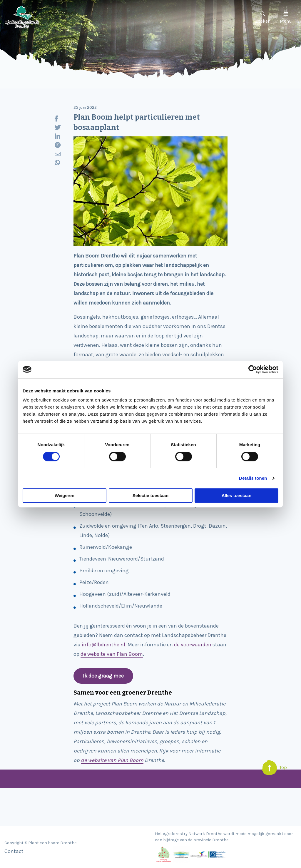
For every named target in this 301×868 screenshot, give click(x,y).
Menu (286, 18)
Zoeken (263, 18)
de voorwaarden (193, 645)
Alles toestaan (237, 495)
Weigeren (65, 495)
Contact (14, 851)
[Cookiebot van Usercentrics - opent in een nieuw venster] (253, 369)
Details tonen (253, 478)
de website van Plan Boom (112, 654)
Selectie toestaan (151, 495)
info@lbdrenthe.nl (103, 645)
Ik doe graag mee (103, 676)
